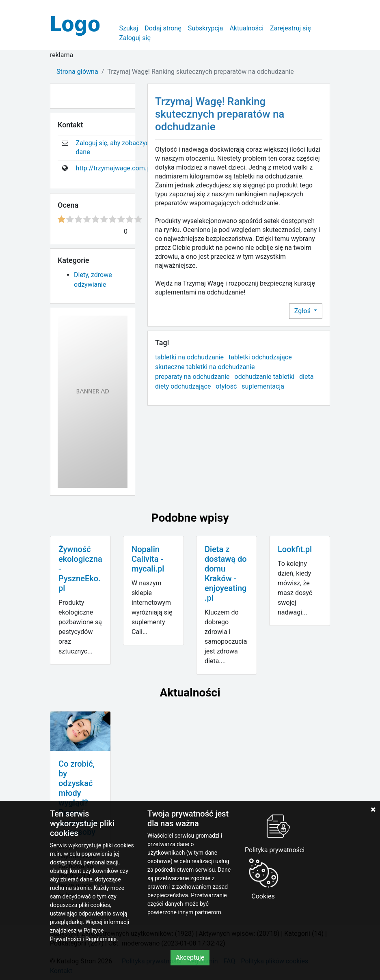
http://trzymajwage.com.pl (114, 168)
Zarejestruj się (290, 28)
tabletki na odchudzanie (189, 357)
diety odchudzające (183, 386)
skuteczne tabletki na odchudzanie (205, 367)
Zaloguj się (135, 38)
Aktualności (246, 28)
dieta (306, 377)
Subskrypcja (206, 28)
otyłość (226, 386)
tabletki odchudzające (260, 357)
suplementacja (263, 386)
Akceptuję (190, 957)
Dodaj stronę (163, 28)
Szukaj (128, 28)
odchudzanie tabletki (265, 377)
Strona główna (77, 72)
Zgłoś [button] (303, 311)
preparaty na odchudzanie (192, 377)
